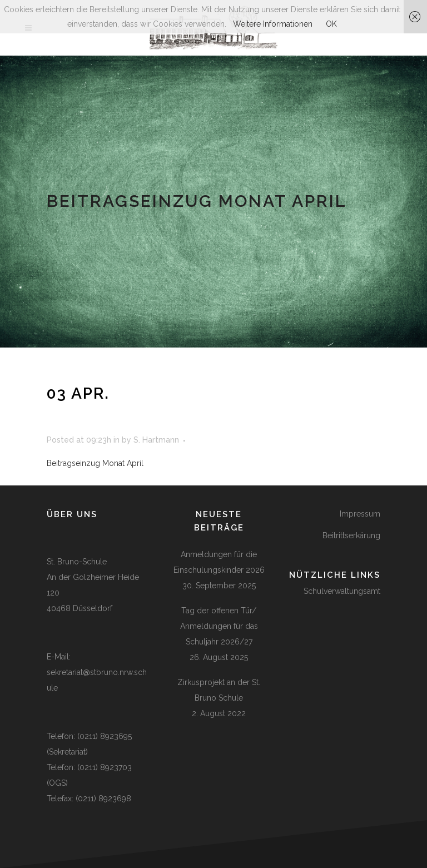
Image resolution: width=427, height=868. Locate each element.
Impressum (360, 514)
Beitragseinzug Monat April (95, 463)
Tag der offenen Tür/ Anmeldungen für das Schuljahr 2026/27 (219, 626)
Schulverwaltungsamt (342, 591)
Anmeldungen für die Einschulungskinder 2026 (219, 562)
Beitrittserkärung (351, 535)
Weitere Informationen (273, 24)
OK (331, 24)
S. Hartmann (156, 440)
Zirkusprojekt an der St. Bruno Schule (219, 690)
